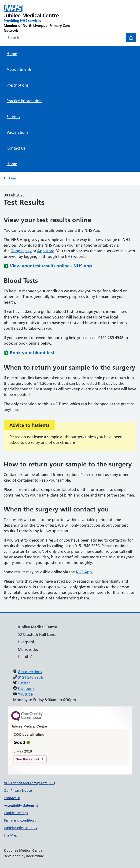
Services (13, 117)
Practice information (24, 101)
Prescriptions (17, 85)
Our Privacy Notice (18, 791)
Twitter (24, 683)
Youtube (25, 694)
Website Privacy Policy (21, 828)
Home (12, 54)
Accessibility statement (21, 805)
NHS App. (84, 572)
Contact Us (16, 148)
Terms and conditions (20, 820)
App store (46, 251)
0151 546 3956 (30, 677)
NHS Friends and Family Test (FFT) (29, 783)
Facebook (26, 689)
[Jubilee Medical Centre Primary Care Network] (44, 19)
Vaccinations (17, 132)
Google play (21, 251)
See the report (28, 759)
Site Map (11, 835)
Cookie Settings (16, 813)
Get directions (30, 672)
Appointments (19, 69)
